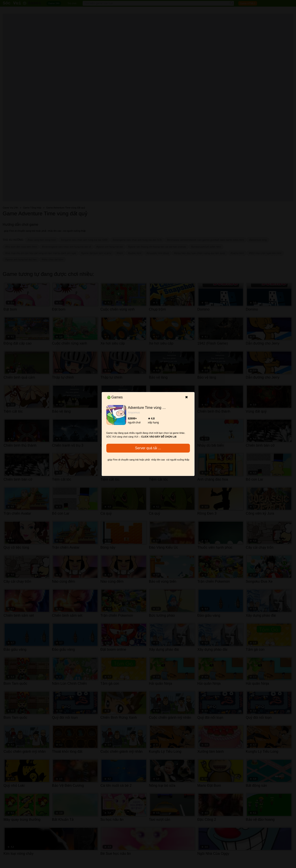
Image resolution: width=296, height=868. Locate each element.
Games (115, 397)
